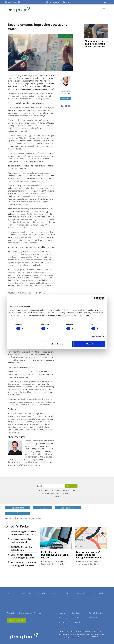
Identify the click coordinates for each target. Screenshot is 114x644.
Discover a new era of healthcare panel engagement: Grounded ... (91, 555)
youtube (32, 2)
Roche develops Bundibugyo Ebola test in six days (55, 555)
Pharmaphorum (24, 636)
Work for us (93, 618)
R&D (67, 593)
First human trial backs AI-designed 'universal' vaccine (95, 44)
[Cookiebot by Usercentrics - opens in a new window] (96, 298)
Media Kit (68, 2)
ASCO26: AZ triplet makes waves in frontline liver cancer (22, 542)
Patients (55, 593)
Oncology (41, 593)
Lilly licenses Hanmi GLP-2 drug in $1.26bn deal (23, 558)
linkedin (35, 2)
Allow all (89, 344)
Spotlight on (102, 593)
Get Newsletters (55, 2)
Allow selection (57, 344)
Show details (96, 337)
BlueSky (39, 2)
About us (62, 613)
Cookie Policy (77, 618)
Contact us (63, 622)
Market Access (25, 593)
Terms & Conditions (96, 613)
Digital (9, 593)
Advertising (63, 618)
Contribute (76, 613)
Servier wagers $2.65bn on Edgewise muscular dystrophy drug (23, 534)
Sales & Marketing (83, 593)
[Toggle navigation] (105, 9)
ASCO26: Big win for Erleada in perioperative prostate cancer (23, 551)
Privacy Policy (77, 622)
